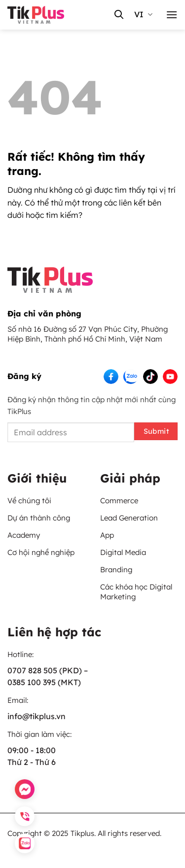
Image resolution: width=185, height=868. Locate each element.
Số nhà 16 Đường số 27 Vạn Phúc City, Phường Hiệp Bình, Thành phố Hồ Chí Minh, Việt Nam (88, 334)
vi (143, 14)
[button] (172, 15)
